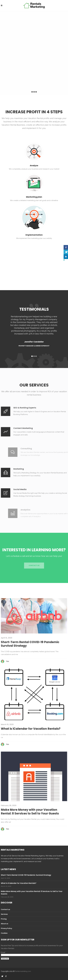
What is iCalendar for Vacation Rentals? (31, 729)
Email (3, 952)
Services (4, 914)
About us (5, 924)
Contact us (5, 909)
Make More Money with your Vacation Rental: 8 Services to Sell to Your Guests (30, 812)
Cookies (4, 933)
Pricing (4, 919)
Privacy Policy (6, 928)
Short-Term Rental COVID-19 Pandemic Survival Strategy (30, 644)
